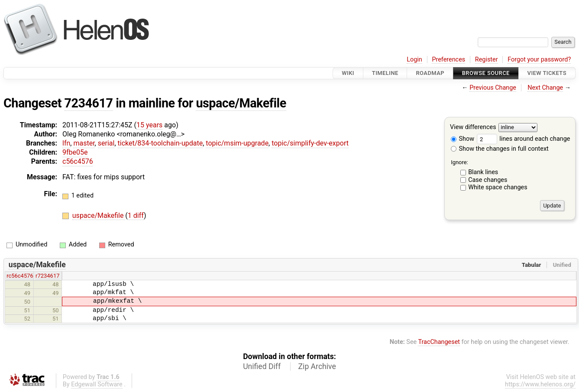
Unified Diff (262, 366)
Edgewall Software (97, 384)
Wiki (348, 73)
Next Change (545, 88)
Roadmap (430, 73)
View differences (473, 128)
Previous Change (493, 88)
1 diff (136, 215)
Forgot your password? (539, 60)
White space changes (498, 187)
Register (487, 60)
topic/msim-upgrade (237, 143)
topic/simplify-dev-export (310, 143)
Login (414, 60)
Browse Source (486, 73)
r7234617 (47, 276)
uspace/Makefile (241, 103)
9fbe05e (75, 152)
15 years (149, 125)
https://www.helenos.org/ (540, 384)
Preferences (448, 60)
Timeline (385, 73)
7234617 (89, 103)
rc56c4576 (20, 276)
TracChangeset (439, 342)
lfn (66, 143)
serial (106, 143)
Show (463, 139)
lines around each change (524, 139)
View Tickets (547, 73)
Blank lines (483, 172)
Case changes (488, 180)
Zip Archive (317, 366)
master (84, 143)
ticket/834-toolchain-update (160, 143)
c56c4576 (78, 161)
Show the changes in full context (500, 149)
